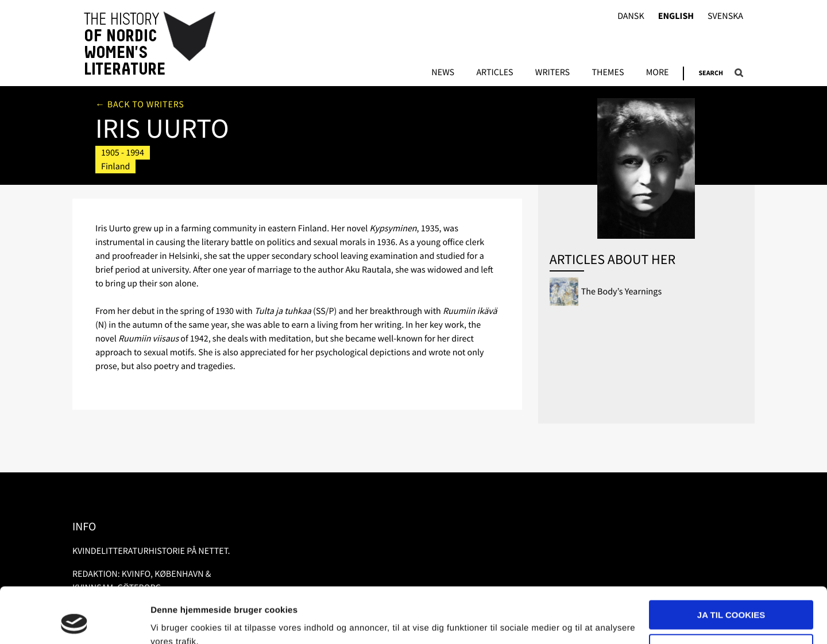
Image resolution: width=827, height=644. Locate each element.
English (676, 16)
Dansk (631, 16)
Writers (552, 73)
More (658, 73)
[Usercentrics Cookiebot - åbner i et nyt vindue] (74, 622)
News (443, 73)
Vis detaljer (174, 621)
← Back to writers (140, 104)
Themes (608, 73)
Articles (494, 73)
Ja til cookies (731, 563)
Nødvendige (731, 596)
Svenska (725, 16)
